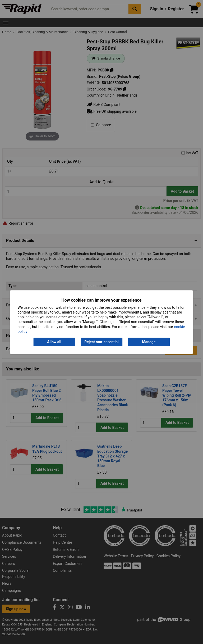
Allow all (54, 342)
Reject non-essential (101, 342)
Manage (149, 342)
